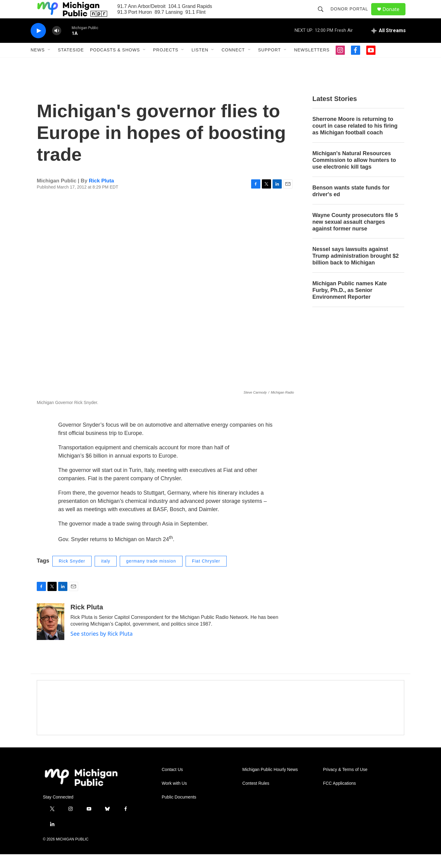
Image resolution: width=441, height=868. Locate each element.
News (38, 64)
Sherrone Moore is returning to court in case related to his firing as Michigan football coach (355, 140)
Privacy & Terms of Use (345, 783)
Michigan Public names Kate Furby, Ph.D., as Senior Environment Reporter (350, 304)
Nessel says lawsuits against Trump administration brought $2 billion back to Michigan (356, 270)
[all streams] (388, 44)
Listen (200, 64)
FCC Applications (339, 797)
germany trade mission (151, 575)
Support (269, 64)
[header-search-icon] (323, 16)
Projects (166, 64)
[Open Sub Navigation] (49, 64)
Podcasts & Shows (115, 64)
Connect (233, 64)
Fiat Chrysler (206, 575)
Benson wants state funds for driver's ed (351, 205)
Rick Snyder (72, 575)
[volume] (57, 45)
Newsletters (312, 64)
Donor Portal (352, 16)
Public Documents (179, 811)
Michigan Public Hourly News (270, 783)
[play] (38, 45)
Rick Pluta (101, 195)
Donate (395, 16)
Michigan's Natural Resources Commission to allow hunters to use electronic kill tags (354, 174)
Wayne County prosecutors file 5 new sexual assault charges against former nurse (355, 236)
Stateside (71, 64)
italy (106, 575)
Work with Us (174, 797)
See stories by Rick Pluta (102, 647)
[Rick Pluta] (51, 635)
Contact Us (172, 783)
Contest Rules (256, 797)
